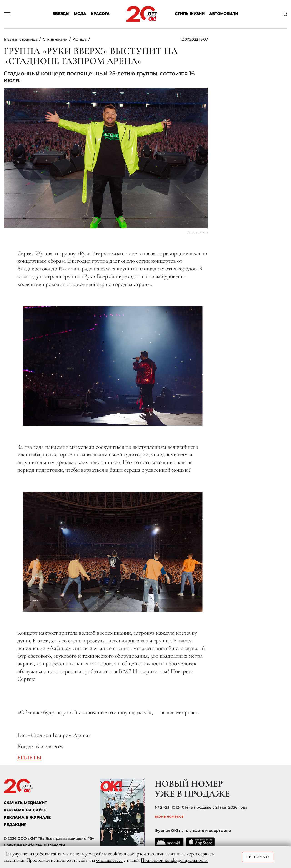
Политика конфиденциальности (34, 845)
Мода (80, 14)
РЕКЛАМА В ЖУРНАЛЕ (27, 817)
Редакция (15, 825)
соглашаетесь (109, 860)
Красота (100, 14)
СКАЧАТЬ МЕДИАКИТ (25, 803)
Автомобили (224, 14)
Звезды (61, 14)
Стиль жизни (190, 14)
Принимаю (258, 857)
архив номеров (169, 816)
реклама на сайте (25, 810)
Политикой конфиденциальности (174, 860)
